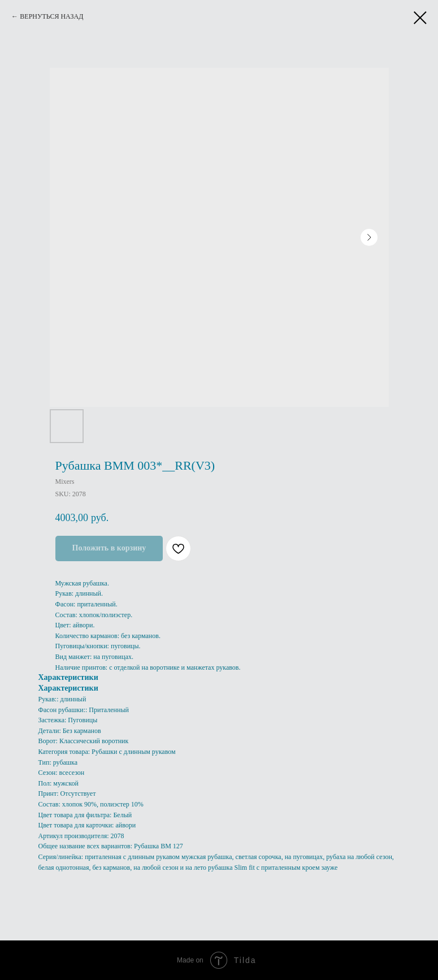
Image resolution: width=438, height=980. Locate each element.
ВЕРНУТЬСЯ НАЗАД (51, 16)
